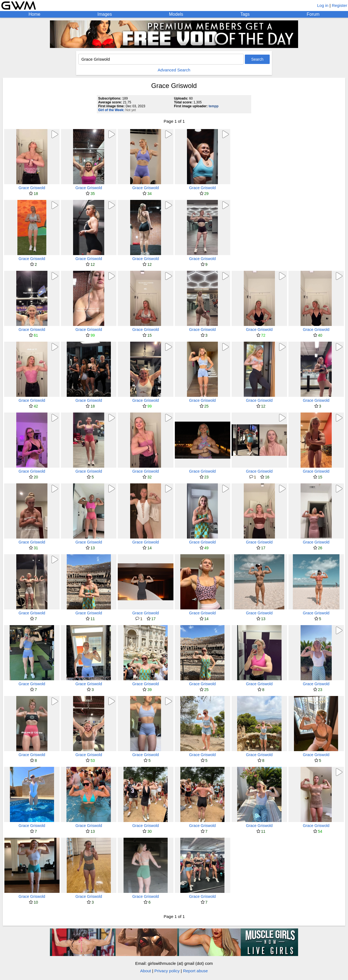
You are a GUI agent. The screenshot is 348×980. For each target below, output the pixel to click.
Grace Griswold (32, 188)
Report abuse (196, 971)
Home (35, 14)
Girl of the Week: (111, 110)
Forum (313, 14)
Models (176, 14)
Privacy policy (167, 971)
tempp (213, 106)
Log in (323, 5)
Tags (245, 14)
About (145, 971)
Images (105, 14)
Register (339, 5)
